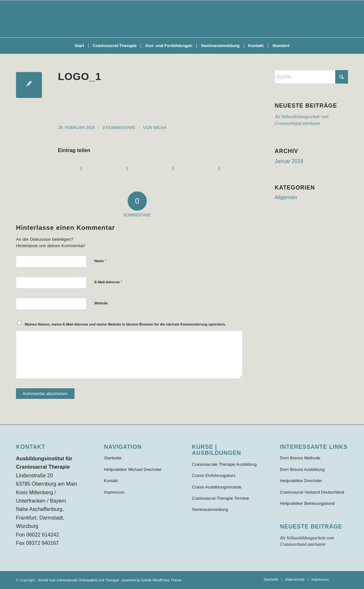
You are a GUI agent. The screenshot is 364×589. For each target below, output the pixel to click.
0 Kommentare (119, 128)
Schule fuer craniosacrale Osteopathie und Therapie (78, 580)
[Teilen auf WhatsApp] (173, 169)
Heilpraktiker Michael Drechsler (133, 469)
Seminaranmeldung (210, 509)
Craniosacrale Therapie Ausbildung (224, 464)
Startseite (113, 458)
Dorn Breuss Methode (300, 458)
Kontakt (111, 481)
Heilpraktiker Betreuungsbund (307, 503)
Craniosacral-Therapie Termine (220, 498)
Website (101, 303)
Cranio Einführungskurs (214, 476)
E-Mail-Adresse (108, 282)
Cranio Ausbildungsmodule (217, 487)
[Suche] (311, 77)
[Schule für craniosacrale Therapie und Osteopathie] (182, 19)
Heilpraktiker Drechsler (301, 481)
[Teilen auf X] (127, 169)
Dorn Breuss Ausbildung (302, 469)
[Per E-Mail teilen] (219, 169)
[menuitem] (79, 46)
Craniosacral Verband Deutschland (312, 492)
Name (100, 261)
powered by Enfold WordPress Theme (152, 580)
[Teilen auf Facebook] (81, 169)
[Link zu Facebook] (343, 579)
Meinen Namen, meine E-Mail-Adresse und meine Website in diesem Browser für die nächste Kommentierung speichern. (126, 324)
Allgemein (286, 197)
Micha (160, 128)
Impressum (114, 492)
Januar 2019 (289, 161)
